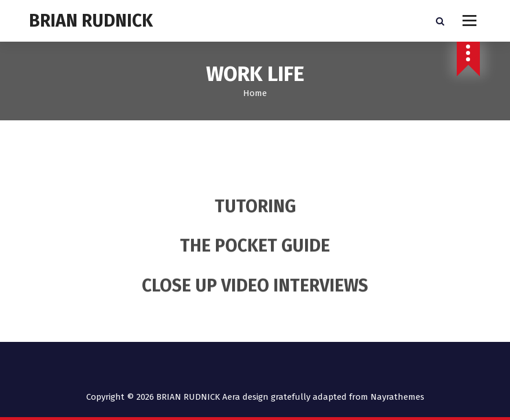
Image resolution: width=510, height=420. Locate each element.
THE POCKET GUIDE (255, 255)
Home (255, 93)
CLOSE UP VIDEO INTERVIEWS (255, 294)
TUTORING (255, 215)
